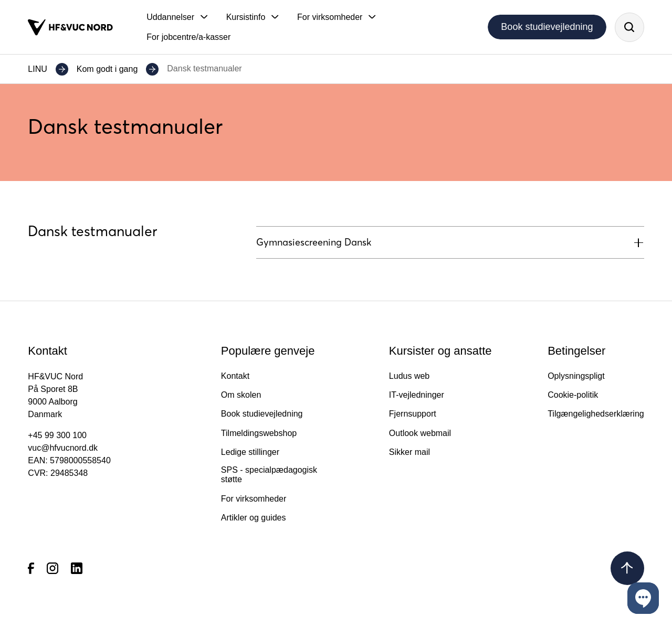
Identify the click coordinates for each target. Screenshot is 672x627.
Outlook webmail (420, 433)
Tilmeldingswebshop (259, 433)
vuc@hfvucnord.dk (63, 448)
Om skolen (241, 395)
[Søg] (629, 27)
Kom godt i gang (107, 69)
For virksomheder (254, 499)
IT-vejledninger (417, 395)
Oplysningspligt (576, 376)
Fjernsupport (413, 414)
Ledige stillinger (250, 452)
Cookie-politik (573, 395)
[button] (177, 17)
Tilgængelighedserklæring (596, 414)
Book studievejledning (547, 27)
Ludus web (409, 376)
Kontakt (235, 376)
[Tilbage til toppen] (627, 568)
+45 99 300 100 (57, 435)
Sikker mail (409, 452)
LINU (37, 69)
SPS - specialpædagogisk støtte (269, 475)
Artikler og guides (254, 518)
